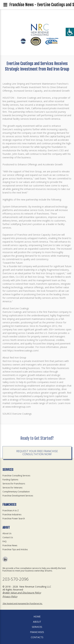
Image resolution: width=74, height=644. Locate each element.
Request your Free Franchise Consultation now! (37, 459)
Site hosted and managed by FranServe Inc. (22, 603)
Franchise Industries (12, 515)
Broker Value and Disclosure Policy (22, 593)
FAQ (4, 541)
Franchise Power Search (14, 519)
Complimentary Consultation (16, 492)
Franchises (37, 632)
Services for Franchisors (14, 484)
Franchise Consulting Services (16, 476)
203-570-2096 (15, 579)
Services (37, 627)
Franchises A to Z (11, 511)
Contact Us (8, 537)
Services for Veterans (12, 488)
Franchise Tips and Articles (15, 549)
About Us (7, 533)
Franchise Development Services (18, 496)
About (37, 622)
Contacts (37, 637)
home (37, 616)
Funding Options (10, 480)
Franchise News (10, 545)
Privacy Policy (10, 596)
